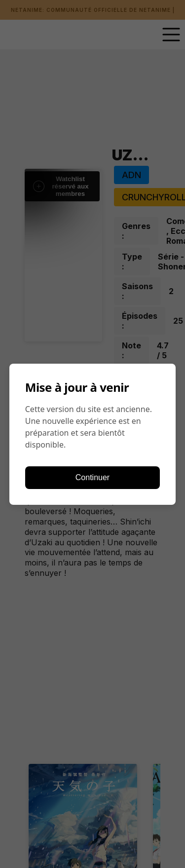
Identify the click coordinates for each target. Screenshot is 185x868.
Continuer (92, 477)
